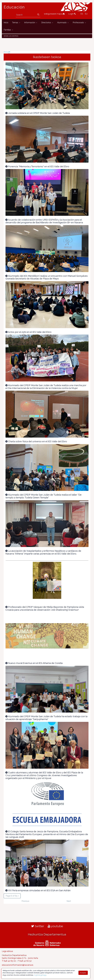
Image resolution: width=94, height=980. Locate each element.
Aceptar (83, 973)
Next (69, 901)
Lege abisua (7, 951)
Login (72, 14)
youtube (55, 926)
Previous (25, 901)
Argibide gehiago (40, 975)
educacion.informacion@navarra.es (18, 965)
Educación (14, 7)
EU (86, 14)
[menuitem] (6, 23)
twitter (38, 926)
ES (82, 14)
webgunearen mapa (54, 14)
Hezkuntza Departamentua (47, 934)
